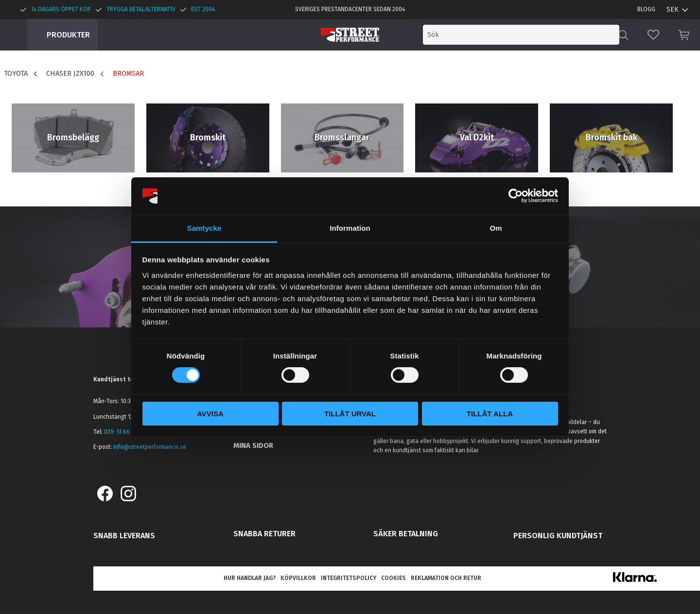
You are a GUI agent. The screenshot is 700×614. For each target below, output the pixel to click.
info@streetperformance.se (150, 447)
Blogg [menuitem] (646, 9)
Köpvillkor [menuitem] (298, 578)
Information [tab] (350, 228)
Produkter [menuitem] (68, 35)
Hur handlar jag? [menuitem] (250, 578)
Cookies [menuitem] (394, 578)
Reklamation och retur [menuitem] (446, 578)
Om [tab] (496, 228)
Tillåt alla (490, 414)
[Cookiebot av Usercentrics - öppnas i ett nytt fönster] (516, 196)
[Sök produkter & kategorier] (539, 35)
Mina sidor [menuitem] (253, 445)
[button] (653, 35)
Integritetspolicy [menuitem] (349, 578)
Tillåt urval (350, 414)
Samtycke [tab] (204, 228)
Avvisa (210, 414)
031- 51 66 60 (121, 432)
